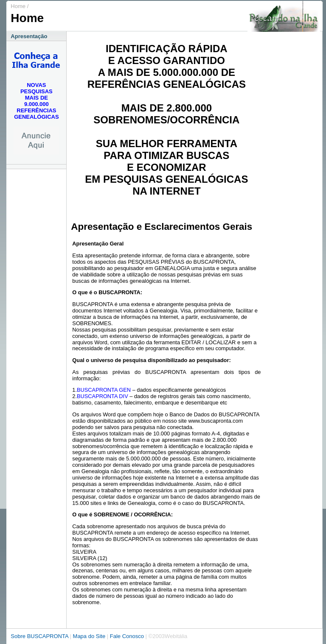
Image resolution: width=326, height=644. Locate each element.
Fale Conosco (127, 636)
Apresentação (29, 36)
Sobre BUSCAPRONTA (39, 636)
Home (18, 6)
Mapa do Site (90, 636)
